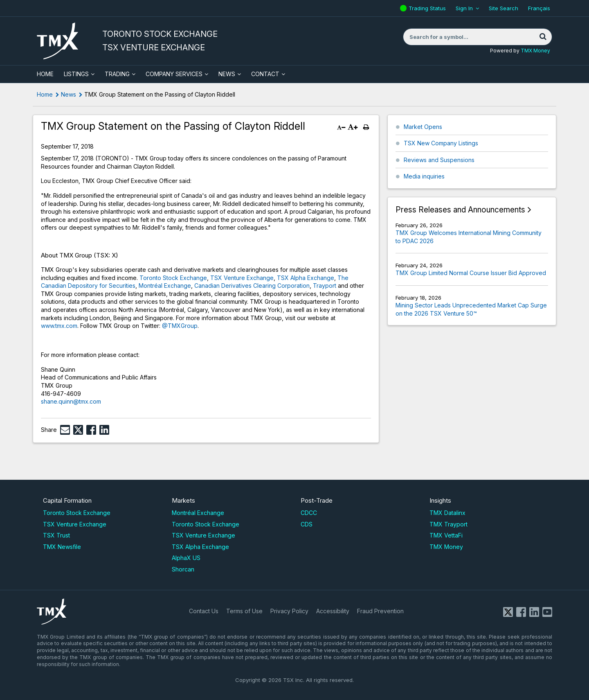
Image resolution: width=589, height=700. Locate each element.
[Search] (543, 37)
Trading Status (428, 8)
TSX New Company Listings (441, 143)
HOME (45, 74)
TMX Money (535, 51)
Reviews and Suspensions (439, 160)
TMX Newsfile (62, 547)
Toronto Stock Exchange (173, 278)
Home (45, 94)
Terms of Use (244, 611)
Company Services (174, 74)
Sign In (464, 8)
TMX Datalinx (447, 513)
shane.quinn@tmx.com (71, 401)
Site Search (504, 8)
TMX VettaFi (446, 535)
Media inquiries (424, 176)
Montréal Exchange (165, 286)
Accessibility (333, 611)
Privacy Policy (289, 611)
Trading (117, 74)
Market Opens (423, 127)
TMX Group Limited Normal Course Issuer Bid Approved (471, 273)
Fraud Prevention (380, 611)
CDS (307, 524)
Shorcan (183, 569)
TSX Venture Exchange (242, 278)
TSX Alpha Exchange (306, 278)
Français (539, 8)
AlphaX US (186, 558)
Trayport (325, 286)
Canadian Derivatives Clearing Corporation (252, 286)
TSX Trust (56, 535)
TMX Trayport (448, 524)
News (227, 74)
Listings (76, 74)
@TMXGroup (180, 326)
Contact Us (204, 611)
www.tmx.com (59, 326)
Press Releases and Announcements (460, 210)
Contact (265, 74)
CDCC (309, 513)
